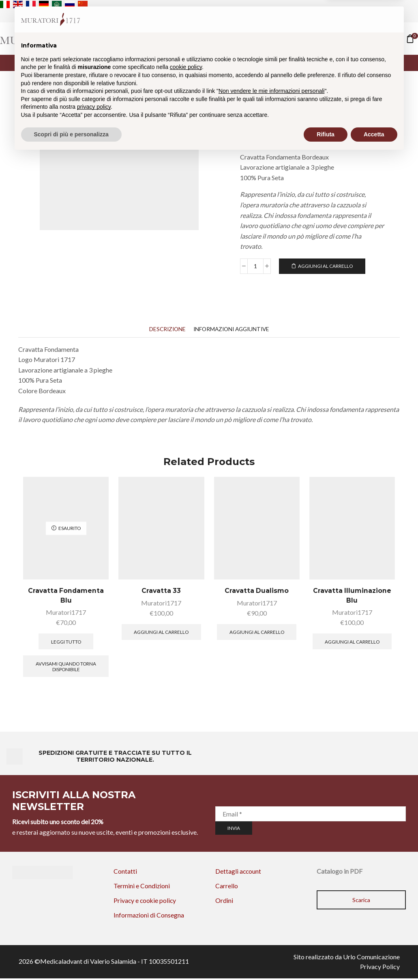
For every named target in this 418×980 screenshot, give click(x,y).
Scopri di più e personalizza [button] (71, 958)
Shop (203, 38)
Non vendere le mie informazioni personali (271, 915)
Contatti (240, 38)
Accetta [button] (374, 958)
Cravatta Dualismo (257, 591)
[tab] (165, 329)
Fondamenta (321, 105)
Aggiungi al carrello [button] (161, 632)
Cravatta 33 (161, 591)
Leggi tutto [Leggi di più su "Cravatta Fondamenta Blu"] (66, 642)
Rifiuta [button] (326, 958)
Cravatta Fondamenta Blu (66, 596)
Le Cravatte (281, 105)
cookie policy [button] (186, 891)
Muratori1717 (66, 613)
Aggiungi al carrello (326, 266)
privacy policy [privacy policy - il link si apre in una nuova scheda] (94, 930)
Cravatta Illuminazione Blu (352, 596)
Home (171, 38)
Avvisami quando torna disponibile (66, 667)
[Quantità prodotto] (255, 266)
